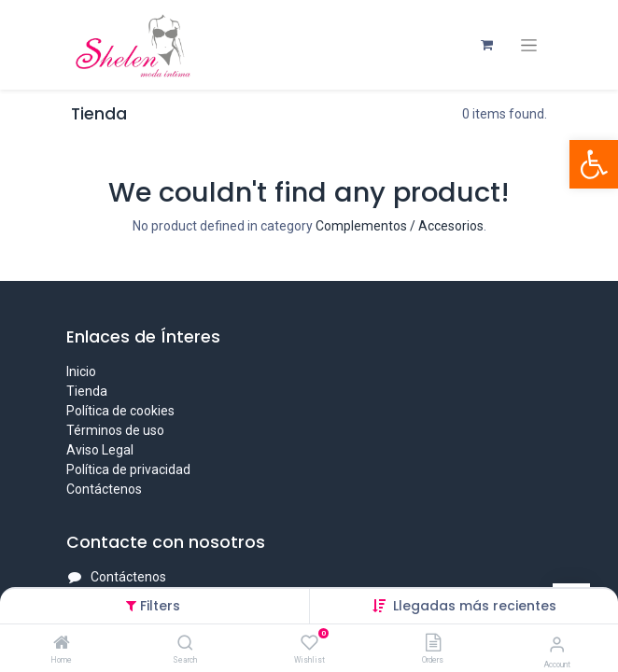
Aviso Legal (100, 450)
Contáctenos (104, 489)
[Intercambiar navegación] (529, 45)
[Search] (185, 644)
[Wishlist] (309, 643)
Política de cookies (120, 411)
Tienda (87, 391)
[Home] (62, 644)
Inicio (81, 371)
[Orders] (433, 644)
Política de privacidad (128, 469)
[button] (475, 606)
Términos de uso (115, 430)
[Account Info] (557, 644)
